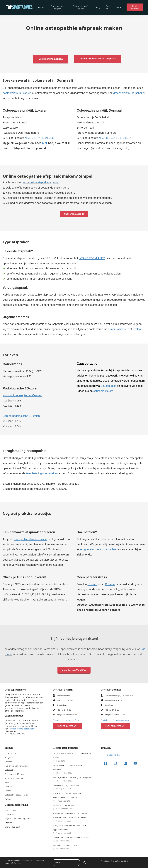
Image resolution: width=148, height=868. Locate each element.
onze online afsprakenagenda (41, 182)
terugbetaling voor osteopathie (98, 549)
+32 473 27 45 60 (64, 709)
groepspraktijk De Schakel (129, 92)
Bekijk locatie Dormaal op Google (115, 720)
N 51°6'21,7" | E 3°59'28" (40, 137)
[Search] (85, 862)
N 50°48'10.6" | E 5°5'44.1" (115, 137)
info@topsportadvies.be (67, 714)
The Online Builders (119, 860)
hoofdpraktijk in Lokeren (17, 92)
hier (45, 143)
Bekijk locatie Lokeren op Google (67, 720)
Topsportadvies (114, 754)
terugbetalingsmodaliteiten (42, 473)
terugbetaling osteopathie (23, 728)
